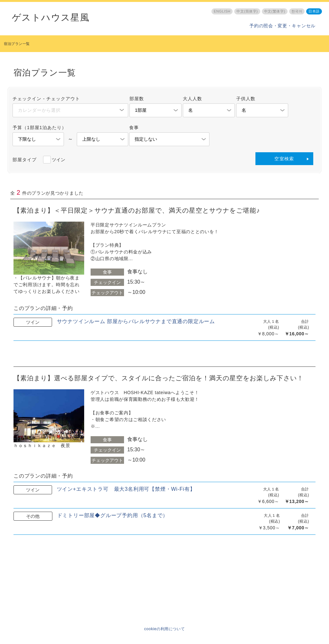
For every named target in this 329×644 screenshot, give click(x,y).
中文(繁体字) (275, 11)
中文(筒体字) (247, 11)
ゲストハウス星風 (51, 18)
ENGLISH (222, 11)
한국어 (297, 11)
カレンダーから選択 (39, 110)
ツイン (58, 160)
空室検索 (284, 159)
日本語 (314, 11)
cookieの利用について (165, 629)
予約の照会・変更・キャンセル (282, 26)
